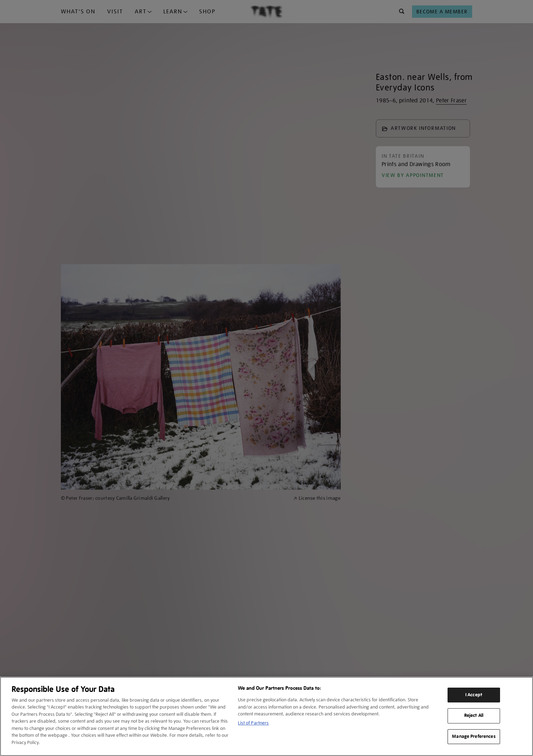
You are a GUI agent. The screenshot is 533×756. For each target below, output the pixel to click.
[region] (266, 716)
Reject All (474, 715)
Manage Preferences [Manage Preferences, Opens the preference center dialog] (474, 736)
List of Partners (253, 723)
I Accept (474, 695)
